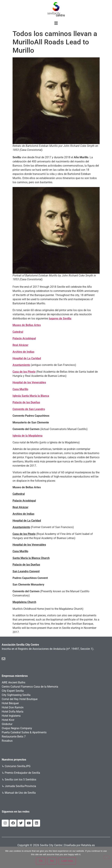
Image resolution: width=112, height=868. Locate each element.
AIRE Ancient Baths (13, 682)
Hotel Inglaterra (11, 716)
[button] (56, 23)
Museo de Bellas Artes (27, 325)
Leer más (67, 861)
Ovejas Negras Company (17, 728)
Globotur (7, 724)
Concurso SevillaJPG (18, 766)
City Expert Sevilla (13, 691)
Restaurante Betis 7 (14, 737)
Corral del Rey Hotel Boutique (20, 699)
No (52, 861)
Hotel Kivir (8, 720)
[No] (106, 857)
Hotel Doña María (13, 712)
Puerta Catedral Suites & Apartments (24, 732)
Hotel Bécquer (10, 703)
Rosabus (7, 741)
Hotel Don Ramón (13, 707)
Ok (41, 861)
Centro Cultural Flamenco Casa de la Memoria (30, 687)
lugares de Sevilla (60, 318)
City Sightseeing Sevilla (16, 695)
